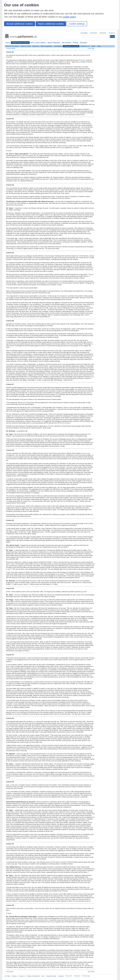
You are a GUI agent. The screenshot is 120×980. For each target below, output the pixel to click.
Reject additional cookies (51, 24)
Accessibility (84, 33)
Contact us (112, 33)
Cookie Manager (86, 976)
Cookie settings (77, 24)
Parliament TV (85, 46)
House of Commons (12, 46)
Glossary (14, 976)
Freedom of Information (33, 976)
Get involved (66, 43)
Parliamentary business (20, 43)
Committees (58, 46)
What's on (36, 46)
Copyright (61, 976)
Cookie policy (77, 976)
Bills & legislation (46, 46)
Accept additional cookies (20, 24)
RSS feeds (103, 33)
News (93, 46)
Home (8, 43)
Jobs (43, 976)
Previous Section (11, 48)
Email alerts (94, 33)
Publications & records (71, 46)
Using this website (51, 976)
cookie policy (69, 17)
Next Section (10, 972)
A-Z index (7, 976)
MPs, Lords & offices (38, 43)
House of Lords (26, 46)
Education (83, 43)
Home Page (91, 48)
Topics (99, 46)
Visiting (75, 43)
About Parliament (54, 43)
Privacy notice (69, 976)
